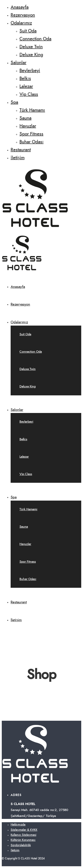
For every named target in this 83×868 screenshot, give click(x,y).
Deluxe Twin (31, 47)
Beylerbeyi (30, 71)
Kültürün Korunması (23, 840)
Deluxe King (31, 55)
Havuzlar (28, 126)
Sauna (25, 118)
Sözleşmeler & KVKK (24, 830)
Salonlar (18, 63)
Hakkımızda (18, 825)
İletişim (18, 158)
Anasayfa (20, 7)
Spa (14, 102)
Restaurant (21, 150)
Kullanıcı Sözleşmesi (23, 835)
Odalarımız (21, 23)
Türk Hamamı (32, 110)
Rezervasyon (23, 15)
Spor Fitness (31, 134)
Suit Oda (28, 31)
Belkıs (25, 79)
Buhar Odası (32, 142)
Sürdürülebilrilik (21, 845)
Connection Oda (35, 39)
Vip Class (29, 94)
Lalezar (26, 87)
